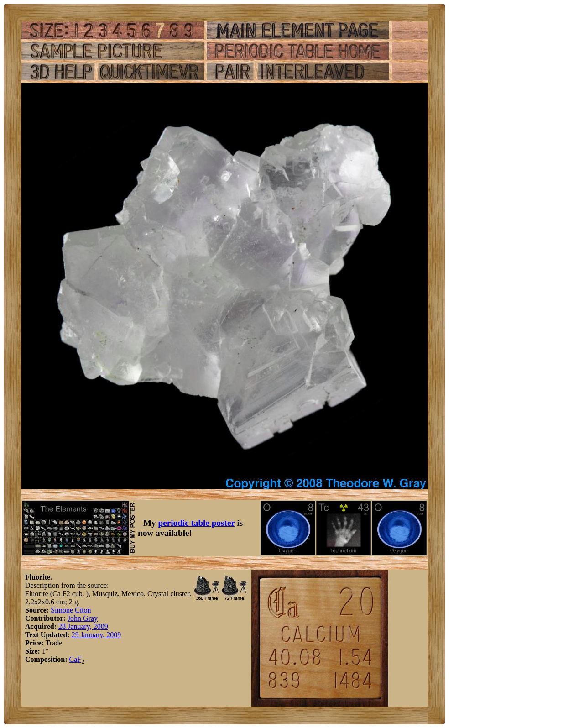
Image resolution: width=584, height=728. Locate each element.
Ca (73, 659)
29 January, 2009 (96, 635)
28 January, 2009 (83, 626)
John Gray (83, 618)
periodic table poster (197, 523)
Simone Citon (71, 610)
